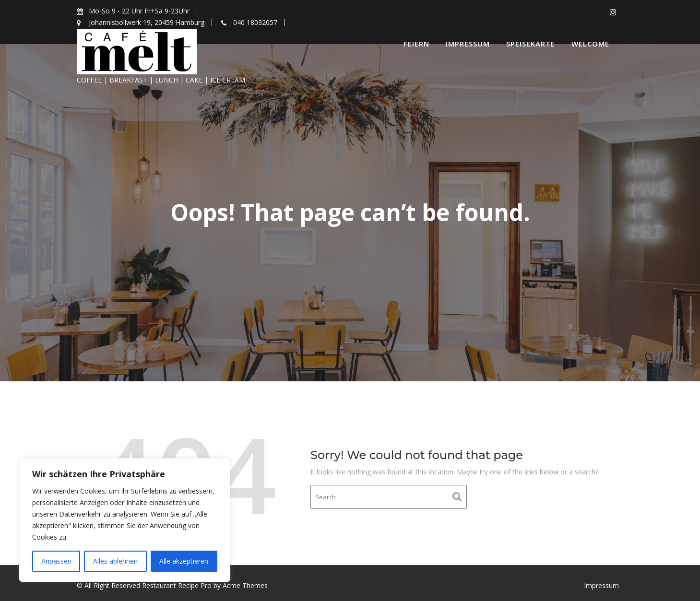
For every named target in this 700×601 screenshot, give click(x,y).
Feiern (416, 44)
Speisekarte (531, 44)
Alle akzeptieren (184, 561)
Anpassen (56, 561)
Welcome (590, 44)
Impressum (468, 44)
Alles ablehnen (115, 561)
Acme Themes (245, 585)
